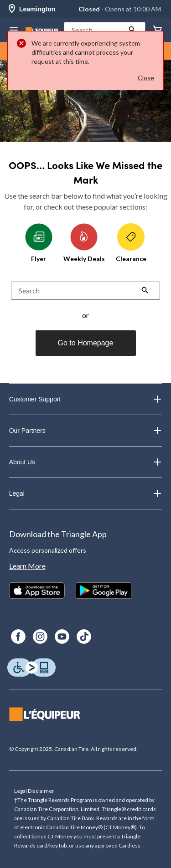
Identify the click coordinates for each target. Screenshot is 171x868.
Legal (86, 493)
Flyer (39, 243)
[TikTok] (84, 637)
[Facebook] (18, 637)
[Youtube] (62, 637)
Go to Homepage (86, 343)
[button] (105, 30)
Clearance (131, 243)
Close (146, 78)
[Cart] (157, 30)
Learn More (27, 566)
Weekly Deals (84, 243)
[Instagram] (40, 637)
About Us (86, 462)
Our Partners (86, 431)
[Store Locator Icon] (12, 9)
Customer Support (86, 399)
